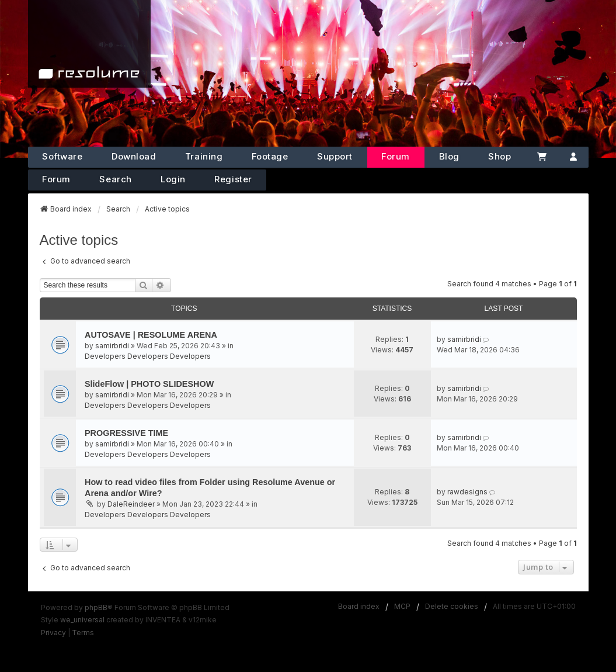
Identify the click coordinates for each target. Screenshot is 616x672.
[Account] (573, 157)
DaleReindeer (131, 504)
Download (134, 156)
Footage (270, 156)
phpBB (96, 607)
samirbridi (112, 346)
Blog (449, 156)
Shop (500, 156)
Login (173, 179)
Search (115, 179)
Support (335, 156)
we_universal (82, 620)
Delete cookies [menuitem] (452, 606)
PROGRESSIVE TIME (126, 433)
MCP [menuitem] (402, 606)
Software (62, 156)
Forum (396, 156)
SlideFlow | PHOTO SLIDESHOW (149, 384)
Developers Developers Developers (148, 356)
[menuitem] (53, 633)
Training (204, 156)
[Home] (89, 44)
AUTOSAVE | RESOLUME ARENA (151, 335)
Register (233, 179)
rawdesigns (467, 492)
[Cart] (542, 157)
